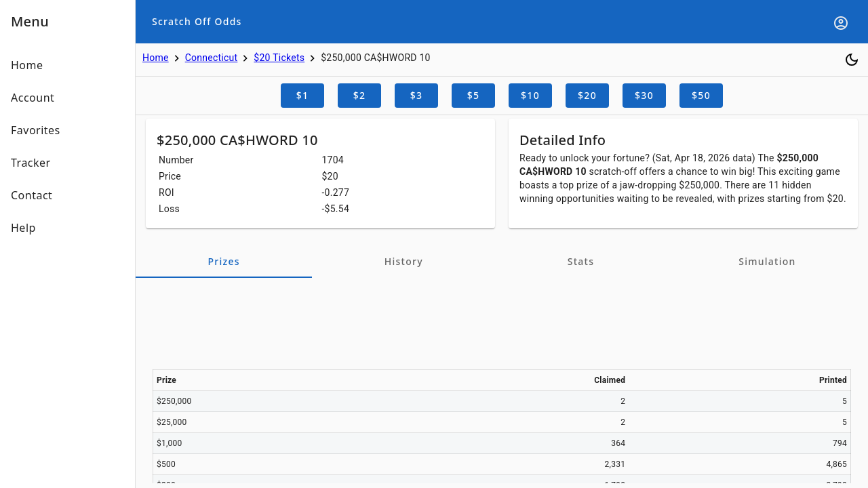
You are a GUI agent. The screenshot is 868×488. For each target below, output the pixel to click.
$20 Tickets (279, 58)
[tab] (224, 262)
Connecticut (212, 58)
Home (156, 58)
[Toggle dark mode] (852, 60)
